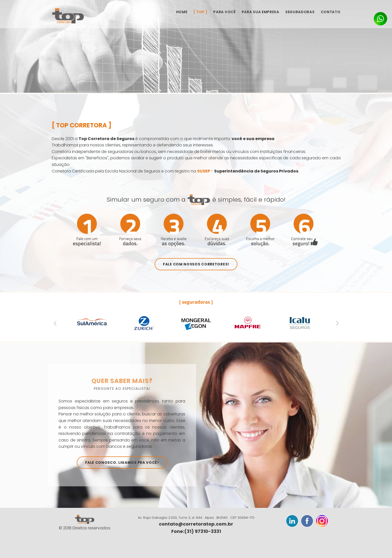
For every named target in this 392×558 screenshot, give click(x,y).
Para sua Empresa (260, 12)
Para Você (224, 12)
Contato (331, 12)
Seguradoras (300, 12)
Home (182, 12)
